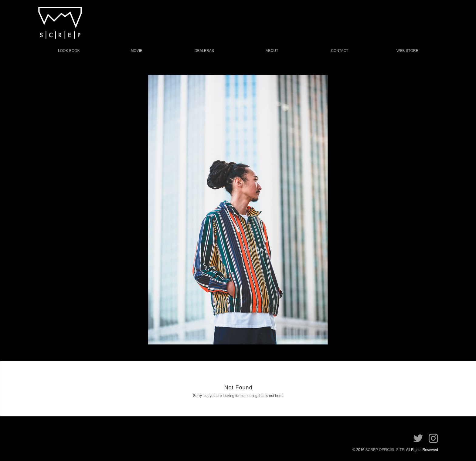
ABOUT (272, 51)
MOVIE (136, 51)
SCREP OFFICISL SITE (385, 450)
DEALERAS (204, 51)
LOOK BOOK (69, 51)
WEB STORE (407, 51)
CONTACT (340, 51)
